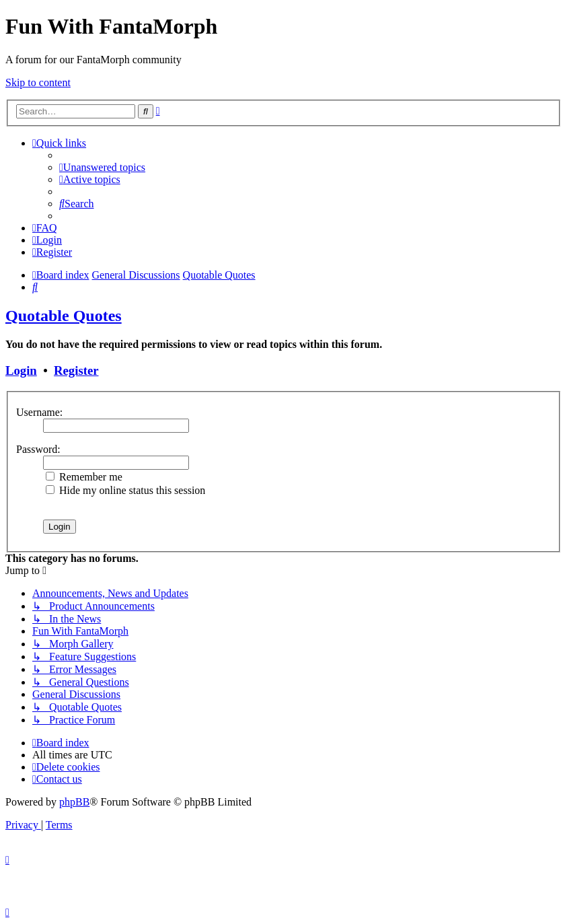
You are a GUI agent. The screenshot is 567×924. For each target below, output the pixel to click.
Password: (38, 449)
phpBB (74, 802)
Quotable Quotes (64, 316)
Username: (39, 412)
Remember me (84, 477)
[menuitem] (102, 167)
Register (76, 370)
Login (21, 370)
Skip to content (38, 82)
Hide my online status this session (125, 490)
